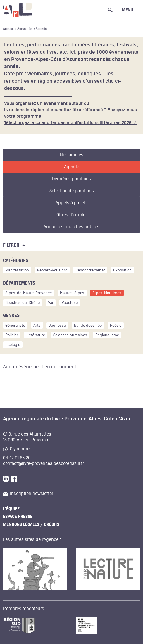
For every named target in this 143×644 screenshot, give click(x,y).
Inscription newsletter (28, 494)
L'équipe (11, 509)
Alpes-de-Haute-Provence (29, 293)
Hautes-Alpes (72, 293)
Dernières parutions (71, 179)
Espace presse (18, 517)
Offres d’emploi (71, 215)
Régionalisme (107, 335)
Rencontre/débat (90, 270)
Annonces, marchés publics (71, 227)
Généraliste (15, 325)
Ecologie (13, 345)
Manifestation (17, 270)
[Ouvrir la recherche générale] (111, 10)
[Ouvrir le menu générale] (131, 10)
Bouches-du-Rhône (23, 303)
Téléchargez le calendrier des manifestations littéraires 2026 (68, 123)
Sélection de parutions (72, 191)
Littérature (36, 335)
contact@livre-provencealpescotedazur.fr (43, 463)
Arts (37, 325)
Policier (12, 335)
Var (51, 303)
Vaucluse (70, 303)
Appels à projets (72, 203)
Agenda (72, 167)
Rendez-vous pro (52, 270)
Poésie (116, 325)
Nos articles (72, 155)
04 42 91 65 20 (17, 458)
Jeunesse (57, 325)
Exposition (122, 270)
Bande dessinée (88, 325)
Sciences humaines (70, 335)
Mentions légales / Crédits (31, 524)
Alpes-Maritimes (107, 293)
